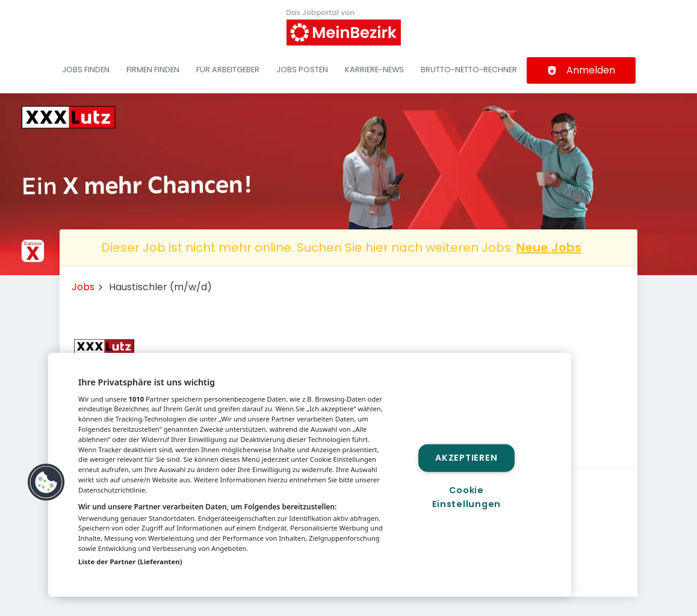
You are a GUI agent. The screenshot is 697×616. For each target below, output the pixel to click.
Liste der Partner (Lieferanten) (130, 562)
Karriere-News (374, 70)
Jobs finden (86, 70)
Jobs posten (302, 70)
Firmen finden (153, 70)
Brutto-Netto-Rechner (469, 70)
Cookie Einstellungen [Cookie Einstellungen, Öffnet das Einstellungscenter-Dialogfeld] (466, 497)
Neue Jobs (549, 247)
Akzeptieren (466, 458)
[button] (46, 482)
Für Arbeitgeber (228, 70)
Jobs (83, 287)
